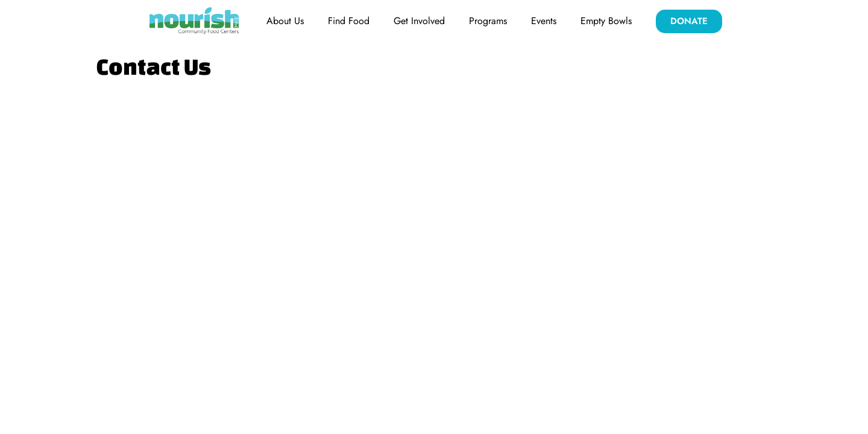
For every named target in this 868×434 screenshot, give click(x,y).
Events (544, 21)
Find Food (349, 21)
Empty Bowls (606, 21)
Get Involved (419, 21)
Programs (488, 21)
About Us (285, 21)
